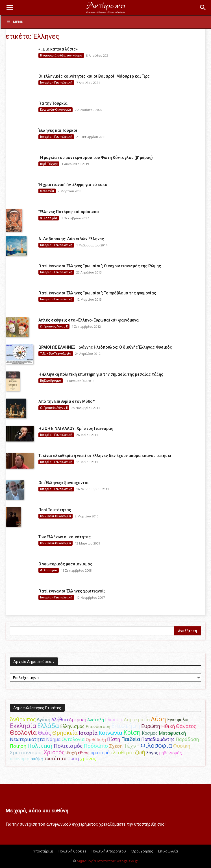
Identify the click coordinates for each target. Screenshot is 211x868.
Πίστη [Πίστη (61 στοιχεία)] (114, 739)
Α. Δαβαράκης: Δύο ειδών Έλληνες (71, 239)
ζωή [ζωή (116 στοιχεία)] (140, 752)
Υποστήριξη (43, 851)
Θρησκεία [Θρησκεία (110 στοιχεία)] (65, 733)
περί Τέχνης (49, 164)
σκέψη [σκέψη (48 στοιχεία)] (37, 758)
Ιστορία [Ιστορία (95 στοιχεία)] (88, 733)
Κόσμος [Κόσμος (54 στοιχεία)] (150, 733)
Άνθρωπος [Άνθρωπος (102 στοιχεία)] (23, 719)
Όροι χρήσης (142, 851)
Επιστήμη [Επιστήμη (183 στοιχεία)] (126, 726)
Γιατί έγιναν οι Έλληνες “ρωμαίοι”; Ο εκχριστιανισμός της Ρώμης (100, 266)
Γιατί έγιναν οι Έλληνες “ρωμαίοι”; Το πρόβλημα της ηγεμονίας (97, 293)
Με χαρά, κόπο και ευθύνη (37, 811)
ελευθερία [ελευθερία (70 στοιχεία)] (122, 752)
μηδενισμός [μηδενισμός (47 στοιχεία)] (171, 753)
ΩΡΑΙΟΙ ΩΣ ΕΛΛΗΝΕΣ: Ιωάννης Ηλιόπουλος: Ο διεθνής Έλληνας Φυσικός (105, 347)
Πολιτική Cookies (72, 851)
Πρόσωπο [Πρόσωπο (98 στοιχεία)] (96, 746)
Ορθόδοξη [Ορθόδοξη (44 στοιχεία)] (96, 739)
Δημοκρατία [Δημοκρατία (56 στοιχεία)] (137, 720)
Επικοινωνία (168, 851)
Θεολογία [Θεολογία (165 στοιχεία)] (23, 732)
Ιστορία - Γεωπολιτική (56, 82)
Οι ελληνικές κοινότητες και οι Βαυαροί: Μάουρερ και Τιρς (94, 76)
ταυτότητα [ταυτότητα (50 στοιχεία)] (55, 759)
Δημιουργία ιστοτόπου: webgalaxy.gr (107, 861)
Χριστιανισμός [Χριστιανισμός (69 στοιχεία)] (26, 752)
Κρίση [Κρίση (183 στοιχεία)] (132, 732)
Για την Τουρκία (53, 103)
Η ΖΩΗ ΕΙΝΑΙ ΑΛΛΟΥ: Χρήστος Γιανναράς (76, 428)
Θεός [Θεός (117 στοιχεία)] (44, 733)
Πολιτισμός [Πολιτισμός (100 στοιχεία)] (68, 746)
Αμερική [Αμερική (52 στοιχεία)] (78, 720)
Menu (15, 22)
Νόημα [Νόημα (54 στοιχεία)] (53, 739)
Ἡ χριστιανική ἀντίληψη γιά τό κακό (73, 185)
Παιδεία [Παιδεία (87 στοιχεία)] (131, 739)
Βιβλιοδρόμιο (51, 381)
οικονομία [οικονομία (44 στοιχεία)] (20, 758)
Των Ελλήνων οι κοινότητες (65, 537)
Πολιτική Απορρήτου (109, 851)
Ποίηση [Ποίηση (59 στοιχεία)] (18, 746)
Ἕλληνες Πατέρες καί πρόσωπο (69, 212)
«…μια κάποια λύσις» (58, 49)
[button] (10, 8)
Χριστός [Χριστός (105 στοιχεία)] (54, 752)
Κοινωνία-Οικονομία (56, 110)
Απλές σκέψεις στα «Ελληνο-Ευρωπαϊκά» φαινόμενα (89, 320)
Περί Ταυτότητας (55, 510)
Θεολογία (47, 191)
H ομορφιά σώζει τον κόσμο (61, 55)
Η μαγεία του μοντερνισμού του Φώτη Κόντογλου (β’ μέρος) (96, 158)
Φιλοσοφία (49, 218)
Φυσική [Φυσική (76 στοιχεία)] (182, 746)
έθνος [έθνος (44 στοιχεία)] (84, 753)
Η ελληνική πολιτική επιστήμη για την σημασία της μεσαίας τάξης (101, 374)
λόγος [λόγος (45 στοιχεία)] (152, 753)
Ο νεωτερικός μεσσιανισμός (65, 564)
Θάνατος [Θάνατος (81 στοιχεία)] (186, 726)
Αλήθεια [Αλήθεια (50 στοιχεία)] (60, 720)
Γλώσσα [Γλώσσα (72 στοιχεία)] (114, 719)
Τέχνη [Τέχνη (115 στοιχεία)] (132, 746)
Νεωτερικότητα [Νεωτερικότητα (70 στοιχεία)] (27, 739)
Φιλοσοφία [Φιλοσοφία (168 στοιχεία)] (156, 745)
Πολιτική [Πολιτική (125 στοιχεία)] (40, 746)
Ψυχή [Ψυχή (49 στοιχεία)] (71, 753)
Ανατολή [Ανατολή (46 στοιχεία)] (96, 720)
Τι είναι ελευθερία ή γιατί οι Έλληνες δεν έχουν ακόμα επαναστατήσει (105, 456)
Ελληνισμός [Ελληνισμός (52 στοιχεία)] (72, 726)
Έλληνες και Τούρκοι (58, 130)
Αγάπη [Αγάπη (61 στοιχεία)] (43, 720)
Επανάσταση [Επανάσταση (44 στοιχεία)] (98, 726)
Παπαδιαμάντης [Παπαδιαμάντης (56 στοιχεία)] (158, 739)
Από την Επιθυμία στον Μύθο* (67, 401)
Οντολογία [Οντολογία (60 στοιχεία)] (73, 739)
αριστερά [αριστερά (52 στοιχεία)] (100, 753)
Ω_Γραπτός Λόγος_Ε (54, 408)
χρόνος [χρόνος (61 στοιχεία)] (88, 758)
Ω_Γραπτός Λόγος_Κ (54, 326)
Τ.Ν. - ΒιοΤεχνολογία (56, 353)
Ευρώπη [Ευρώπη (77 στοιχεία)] (151, 726)
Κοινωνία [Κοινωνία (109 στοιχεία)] (110, 733)
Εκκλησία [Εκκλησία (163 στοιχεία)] (23, 726)
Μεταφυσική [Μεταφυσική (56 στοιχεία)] (172, 733)
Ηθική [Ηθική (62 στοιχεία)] (168, 726)
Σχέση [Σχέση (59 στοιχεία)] (116, 746)
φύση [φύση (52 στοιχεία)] (73, 758)
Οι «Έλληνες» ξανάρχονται (64, 483)
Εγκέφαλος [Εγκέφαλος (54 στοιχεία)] (178, 720)
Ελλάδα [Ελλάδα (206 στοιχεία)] (48, 726)
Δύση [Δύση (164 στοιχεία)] (158, 719)
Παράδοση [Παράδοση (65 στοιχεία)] (187, 739)
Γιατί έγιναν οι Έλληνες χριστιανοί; (72, 591)
